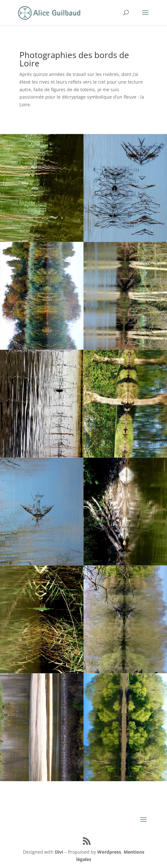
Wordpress (109, 852)
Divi (59, 852)
